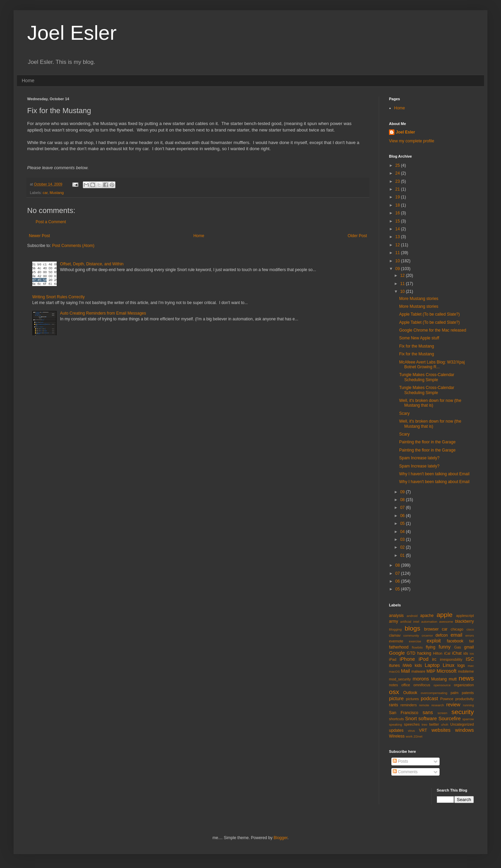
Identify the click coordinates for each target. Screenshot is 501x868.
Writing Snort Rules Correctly (59, 297)
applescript (465, 616)
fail (471, 641)
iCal (447, 653)
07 (403, 508)
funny (444, 647)
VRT (423, 730)
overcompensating (434, 693)
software (428, 719)
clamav (395, 635)
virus (411, 731)
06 (403, 516)
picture (396, 698)
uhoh (444, 724)
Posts (400, 761)
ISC (470, 659)
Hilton (438, 653)
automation (429, 622)
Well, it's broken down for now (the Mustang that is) (430, 403)
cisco (470, 629)
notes (393, 685)
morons (421, 679)
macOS (394, 671)
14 (398, 229)
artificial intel (410, 622)
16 (398, 213)
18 (398, 205)
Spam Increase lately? (419, 458)
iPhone (407, 659)
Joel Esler (72, 33)
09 (398, 269)
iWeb (407, 666)
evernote (396, 641)
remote (424, 705)
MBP (431, 671)
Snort (411, 719)
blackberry (465, 621)
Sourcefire (450, 719)
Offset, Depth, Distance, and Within (92, 264)
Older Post (357, 236)
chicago (457, 629)
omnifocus (422, 685)
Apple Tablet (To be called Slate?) (430, 314)
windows (465, 730)
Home (28, 81)
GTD (411, 653)
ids (466, 653)
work (409, 736)
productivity (465, 699)
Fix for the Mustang (417, 346)
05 (403, 524)
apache (427, 616)
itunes (394, 666)
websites (441, 730)
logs (461, 666)
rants (394, 705)
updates (396, 730)
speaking (395, 724)
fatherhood (399, 647)
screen (442, 713)
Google (397, 653)
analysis (396, 616)
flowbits (417, 647)
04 (403, 532)
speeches (412, 724)
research (438, 705)
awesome (446, 622)
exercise (415, 641)
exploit (434, 641)
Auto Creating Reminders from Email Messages (103, 313)
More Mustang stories (419, 299)
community (411, 635)
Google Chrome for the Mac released (433, 330)
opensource (442, 685)
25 (398, 165)
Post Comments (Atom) (73, 246)
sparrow (468, 719)
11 (398, 253)
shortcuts (396, 719)
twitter (434, 724)
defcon (442, 635)
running (468, 705)
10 (398, 261)
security (463, 712)
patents (468, 693)
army (394, 621)
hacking (424, 653)
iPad (393, 659)
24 (398, 173)
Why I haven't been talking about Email (434, 474)
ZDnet (418, 736)
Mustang (57, 193)
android (412, 616)
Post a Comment (51, 222)
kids (418, 666)
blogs (412, 628)
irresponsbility (451, 659)
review (453, 705)
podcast (429, 698)
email (457, 635)
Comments (405, 772)
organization (464, 685)
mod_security (400, 679)
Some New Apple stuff (419, 338)
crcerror (427, 635)
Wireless (397, 736)
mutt (453, 679)
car (45, 193)
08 (403, 500)
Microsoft (446, 671)
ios (472, 653)
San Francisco (404, 713)
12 (398, 245)
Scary (404, 413)
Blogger (281, 838)
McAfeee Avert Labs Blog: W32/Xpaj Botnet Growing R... (432, 365)
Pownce (447, 699)
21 (398, 189)
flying (430, 647)
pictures (412, 699)
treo (424, 724)
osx (394, 692)
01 (403, 555)
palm (454, 693)
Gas (458, 647)
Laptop (432, 665)
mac (471, 666)
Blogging (395, 629)
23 (398, 181)
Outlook (410, 693)
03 (403, 539)
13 (398, 237)
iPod (423, 659)
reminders (409, 705)
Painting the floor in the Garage (427, 442)
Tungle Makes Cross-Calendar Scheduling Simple (427, 377)
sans (428, 712)
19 (398, 197)
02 (403, 547)
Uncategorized (462, 724)
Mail (405, 671)
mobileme (466, 671)
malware (418, 671)
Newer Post (39, 236)
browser (431, 629)
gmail (469, 647)
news (466, 678)
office (406, 685)
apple (444, 615)
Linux (448, 665)
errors (470, 635)
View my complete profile (412, 141)
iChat (457, 653)
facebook (455, 641)
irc (434, 659)
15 (398, 221)
